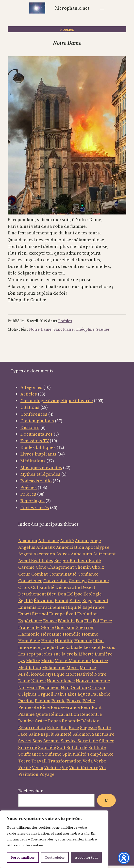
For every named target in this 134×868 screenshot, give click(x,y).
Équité (75, 607)
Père (45, 707)
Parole (59, 701)
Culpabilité (43, 587)
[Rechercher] (106, 800)
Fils (88, 621)
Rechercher (31, 791)
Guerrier (85, 627)
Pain (59, 694)
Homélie (72, 634)
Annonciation (70, 547)
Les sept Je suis (99, 647)
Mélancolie (54, 667)
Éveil (71, 614)
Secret (25, 741)
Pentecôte (29, 707)
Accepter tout (86, 857)
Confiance (88, 574)
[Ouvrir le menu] (102, 8)
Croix (24, 587)
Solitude (97, 747)
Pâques (83, 694)
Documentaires (37, 434)
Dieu (52, 594)
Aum (88, 554)
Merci (73, 667)
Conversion (56, 581)
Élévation (44, 601)
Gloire (47, 627)
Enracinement (52, 607)
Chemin (83, 567)
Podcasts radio (36, 481)
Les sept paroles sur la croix (48, 654)
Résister (90, 721)
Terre (24, 761)
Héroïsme (51, 634)
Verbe (100, 761)
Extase (50, 621)
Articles (29, 394)
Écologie (93, 594)
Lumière (104, 654)
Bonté (94, 560)
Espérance (94, 607)
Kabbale (74, 647)
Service (69, 741)
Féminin (66, 621)
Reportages (33, 501)
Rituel (53, 727)
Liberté (86, 654)
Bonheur (79, 560)
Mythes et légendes (40, 474)
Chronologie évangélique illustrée (57, 401)
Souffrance (30, 754)
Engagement (95, 601)
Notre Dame (40, 329)
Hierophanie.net (72, 8)
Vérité (25, 768)
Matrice (100, 661)
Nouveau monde (93, 681)
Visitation (28, 774)
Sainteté (63, 734)
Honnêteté (29, 641)
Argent (25, 554)
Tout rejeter (55, 857)
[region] (54, 839)
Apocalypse (97, 547)
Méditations (33, 461)
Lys (22, 661)
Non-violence (61, 681)
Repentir (71, 721)
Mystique (55, 674)
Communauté (62, 574)
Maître (33, 661)
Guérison (65, 627)
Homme (90, 634)
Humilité (64, 641)
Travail (39, 761)
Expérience (30, 621)
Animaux (46, 547)
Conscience (30, 581)
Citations (30, 407)
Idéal (98, 641)
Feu (80, 621)
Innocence (29, 647)
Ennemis (27, 607)
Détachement (32, 594)
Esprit (25, 614)
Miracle (88, 667)
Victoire (52, 768)
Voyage (47, 774)
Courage (78, 581)
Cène (41, 567)
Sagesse (88, 727)
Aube (76, 554)
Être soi (40, 614)
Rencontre (91, 714)
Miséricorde (31, 674)
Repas (54, 721)
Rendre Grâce (33, 721)
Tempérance (100, 754)
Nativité (85, 674)
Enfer (75, 601)
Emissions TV (35, 441)
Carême (26, 567)
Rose (74, 727)
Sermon (52, 741)
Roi (64, 727)
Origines (27, 694)
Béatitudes (42, 560)
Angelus (27, 547)
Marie (47, 661)
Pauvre (74, 701)
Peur (86, 707)
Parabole (101, 694)
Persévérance (65, 707)
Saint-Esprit (41, 734)
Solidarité (77, 747)
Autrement (104, 554)
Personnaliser (23, 857)
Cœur (24, 574)
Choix (98, 567)
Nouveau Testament (39, 687)
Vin (102, 768)
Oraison (97, 687)
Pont (97, 707)
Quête (42, 714)
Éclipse (75, 594)
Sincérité (28, 747)
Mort (71, 674)
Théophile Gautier (93, 329)
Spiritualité (74, 754)
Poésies (67, 29)
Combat (39, 574)
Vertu (38, 768)
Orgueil (45, 694)
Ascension (44, 554)
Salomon (82, 734)
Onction (79, 687)
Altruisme (49, 541)
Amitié (67, 541)
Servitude (88, 741)
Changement (60, 567)
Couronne (98, 581)
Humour (83, 641)
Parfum (43, 701)
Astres (63, 554)
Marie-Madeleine (73, 661)
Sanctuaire (64, 329)
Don (62, 594)
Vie (65, 768)
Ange (96, 541)
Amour (82, 541)
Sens (37, 741)
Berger (62, 560)
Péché (89, 701)
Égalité (25, 601)
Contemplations (37, 421)
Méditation (30, 667)
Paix (69, 694)
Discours (30, 427)
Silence (107, 741)
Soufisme (52, 754)
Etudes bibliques (38, 447)
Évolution (88, 614)
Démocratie (68, 587)
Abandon (28, 541)
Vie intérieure (84, 768)
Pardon (26, 701)
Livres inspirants (38, 454)
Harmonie (29, 634)
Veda (88, 761)
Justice (57, 647)
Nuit (65, 687)
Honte (48, 641)
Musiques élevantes (41, 467)
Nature (39, 681)
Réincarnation (64, 714)
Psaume (26, 714)
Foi (96, 621)
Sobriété (47, 747)
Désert (88, 587)
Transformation (65, 761)
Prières (28, 494)
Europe (57, 614)
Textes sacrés (35, 508)
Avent (25, 560)
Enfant (62, 601)
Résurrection (32, 727)
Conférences (34, 414)
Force (106, 621)
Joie (45, 647)
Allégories (31, 387)
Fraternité (29, 627)
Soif (61, 747)
